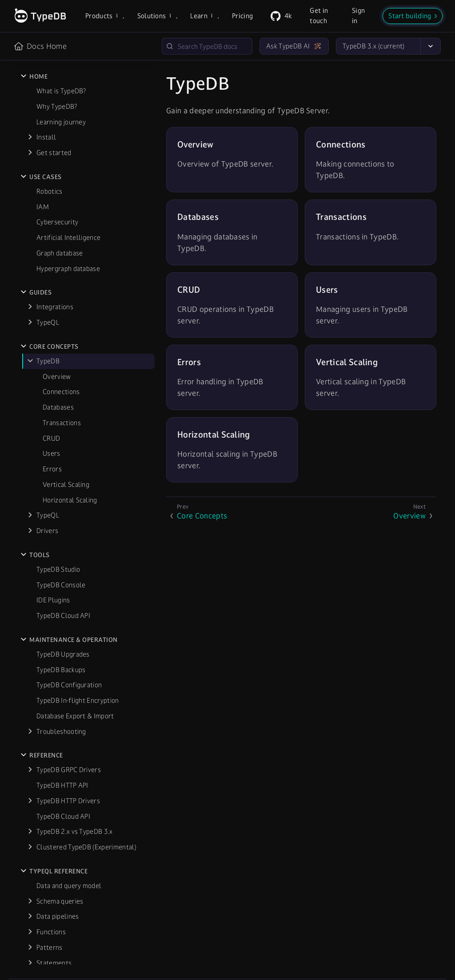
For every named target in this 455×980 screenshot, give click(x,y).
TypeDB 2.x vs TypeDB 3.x (75, 653)
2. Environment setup (68, 915)
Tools (40, 376)
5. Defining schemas (66, 962)
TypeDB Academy (57, 870)
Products (104, 16)
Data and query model (69, 707)
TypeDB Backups (61, 491)
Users (52, 275)
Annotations (55, 799)
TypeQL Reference (58, 693)
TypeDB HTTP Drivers (68, 622)
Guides (40, 114)
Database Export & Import (75, 537)
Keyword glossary (63, 846)
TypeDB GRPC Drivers (69, 591)
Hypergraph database (68, 90)
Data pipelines (58, 738)
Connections (61, 213)
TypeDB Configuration (69, 506)
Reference (46, 577)
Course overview (61, 884)
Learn (204, 16)
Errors (52, 290)
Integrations (55, 128)
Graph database (60, 74)
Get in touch (319, 16)
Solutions (157, 16)
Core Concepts (54, 168)
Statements (54, 784)
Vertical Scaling (66, 306)
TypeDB (48, 182)
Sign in (358, 16)
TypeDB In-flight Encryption (78, 522)
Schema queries (60, 723)
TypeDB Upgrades (63, 476)
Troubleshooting (61, 553)
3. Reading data (59, 931)
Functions (51, 753)
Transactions (62, 244)
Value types (54, 815)
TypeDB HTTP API (62, 607)
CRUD (51, 260)
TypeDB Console (61, 406)
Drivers (47, 352)
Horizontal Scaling (70, 321)
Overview (57, 198)
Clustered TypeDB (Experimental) (86, 668)
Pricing (242, 16)
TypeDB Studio (58, 391)
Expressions (54, 831)
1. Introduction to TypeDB (75, 900)
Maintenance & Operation (74, 461)
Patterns (50, 769)
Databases (58, 229)
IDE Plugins (53, 421)
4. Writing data (58, 946)
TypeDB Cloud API (63, 437)
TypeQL (48, 144)
